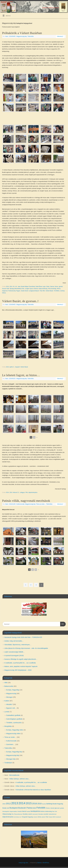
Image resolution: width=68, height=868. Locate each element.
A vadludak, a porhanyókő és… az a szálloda (20, 663)
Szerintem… (11, 744)
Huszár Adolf (6, 289)
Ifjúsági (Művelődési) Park (17, 289)
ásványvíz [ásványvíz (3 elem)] (59, 817)
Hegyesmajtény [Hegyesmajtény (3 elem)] (13, 811)
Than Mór (42, 291)
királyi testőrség (43, 289)
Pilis (27, 492)
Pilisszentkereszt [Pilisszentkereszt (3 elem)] (18, 814)
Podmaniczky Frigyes (14, 291)
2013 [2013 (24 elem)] (15, 803)
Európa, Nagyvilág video (15, 730)
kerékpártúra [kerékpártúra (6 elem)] (36, 811)
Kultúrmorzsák (20, 504)
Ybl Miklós (57, 291)
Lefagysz (22, 492)
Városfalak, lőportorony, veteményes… (18, 645)
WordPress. (46, 863)
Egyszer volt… (11, 708)
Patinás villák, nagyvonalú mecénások (26, 501)
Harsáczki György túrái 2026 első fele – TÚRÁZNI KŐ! (23, 637)
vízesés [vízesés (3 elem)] (35, 817)
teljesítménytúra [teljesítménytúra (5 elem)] (8, 817)
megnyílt (17, 367)
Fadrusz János (54, 287)
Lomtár (7, 712)
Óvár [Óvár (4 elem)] (47, 817)
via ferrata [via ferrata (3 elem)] (16, 817)
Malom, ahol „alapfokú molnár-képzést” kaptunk (21, 666)
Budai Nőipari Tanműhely (28, 287)
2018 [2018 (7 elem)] (39, 804)
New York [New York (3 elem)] (55, 811)
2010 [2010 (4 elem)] (4, 804)
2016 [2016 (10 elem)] (35, 803)
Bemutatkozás (14, 775)
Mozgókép (8, 726)
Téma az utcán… (10, 737)
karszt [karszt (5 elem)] (24, 811)
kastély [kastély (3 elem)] (29, 811)
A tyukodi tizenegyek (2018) (14, 655)
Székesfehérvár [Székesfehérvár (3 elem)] (53, 814)
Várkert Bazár (49, 291)
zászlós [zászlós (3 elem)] (43, 817)
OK (62, 624)
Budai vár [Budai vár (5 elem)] (6, 808)
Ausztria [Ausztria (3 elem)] (44, 804)
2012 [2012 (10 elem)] (8, 803)
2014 (7, 287)
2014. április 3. (10, 367)
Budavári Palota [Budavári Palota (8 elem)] (25, 808)
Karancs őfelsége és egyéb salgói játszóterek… (21, 659)
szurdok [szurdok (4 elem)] (46, 814)
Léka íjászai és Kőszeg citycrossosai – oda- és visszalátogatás (26, 648)
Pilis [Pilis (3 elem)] (13, 814)
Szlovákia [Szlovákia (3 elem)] (41, 814)
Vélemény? (60, 36)
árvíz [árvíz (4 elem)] (54, 817)
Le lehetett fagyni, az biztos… (21, 375)
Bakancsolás (9, 686)
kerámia (36, 289)
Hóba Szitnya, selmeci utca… (20, 779)
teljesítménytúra (33, 492)
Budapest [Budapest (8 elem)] (14, 808)
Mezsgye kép (11, 759)
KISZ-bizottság (52, 289)
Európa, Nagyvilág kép (14, 752)
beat (19, 287)
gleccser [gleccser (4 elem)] (57, 808)
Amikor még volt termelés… (14, 641)
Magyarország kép (22, 36)
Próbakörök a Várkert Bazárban (22, 33)
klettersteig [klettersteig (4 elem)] (48, 811)
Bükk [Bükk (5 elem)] (34, 808)
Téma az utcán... (41, 504)
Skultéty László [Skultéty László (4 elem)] (27, 814)
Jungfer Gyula (29, 289)
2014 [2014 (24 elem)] (22, 803)
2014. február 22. (14, 492)
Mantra (39, 863)
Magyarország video (13, 733)
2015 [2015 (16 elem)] (29, 803)
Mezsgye (9, 697)
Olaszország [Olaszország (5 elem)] (7, 814)
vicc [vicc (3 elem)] (20, 817)
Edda (48, 287)
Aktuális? (9, 704)
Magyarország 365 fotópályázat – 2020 (18, 670)
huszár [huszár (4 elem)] (20, 811)
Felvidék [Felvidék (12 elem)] (41, 808)
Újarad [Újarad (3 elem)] (51, 817)
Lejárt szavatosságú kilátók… (15, 652)
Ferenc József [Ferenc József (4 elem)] (50, 808)
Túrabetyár (8, 763)
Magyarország (11, 693)
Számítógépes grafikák (14, 719)
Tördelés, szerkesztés (14, 723)
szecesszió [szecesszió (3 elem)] (35, 814)
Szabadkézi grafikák (13, 715)
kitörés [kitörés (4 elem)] (43, 811)
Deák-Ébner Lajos (41, 287)
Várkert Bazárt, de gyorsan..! (20, 301)
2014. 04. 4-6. (13, 287)
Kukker (7, 701)
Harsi (7, 36)
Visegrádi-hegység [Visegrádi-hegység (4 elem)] (27, 817)
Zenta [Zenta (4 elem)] (39, 817)
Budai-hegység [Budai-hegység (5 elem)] (58, 804)
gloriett (61, 287)
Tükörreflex (31, 36)
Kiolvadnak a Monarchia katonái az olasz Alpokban (33, 790)
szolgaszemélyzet (34, 291)
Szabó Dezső (25, 291)
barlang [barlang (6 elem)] (49, 804)
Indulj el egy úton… (24, 863)
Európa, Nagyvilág (13, 690)
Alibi (6, 683)
